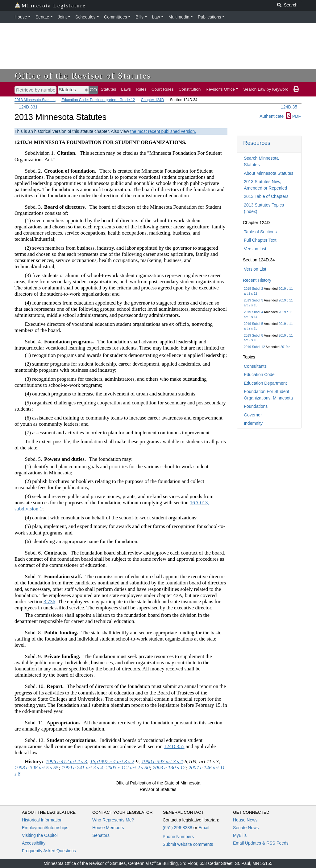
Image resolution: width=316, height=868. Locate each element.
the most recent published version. (163, 131)
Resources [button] (257, 143)
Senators (101, 835)
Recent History (257, 280)
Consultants (255, 366)
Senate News (246, 828)
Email (204, 828)
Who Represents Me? (113, 820)
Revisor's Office (220, 89)
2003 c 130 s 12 (169, 768)
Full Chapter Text (260, 240)
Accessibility (34, 843)
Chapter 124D (153, 100)
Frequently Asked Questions (49, 851)
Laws (126, 89)
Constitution (190, 89)
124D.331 (28, 107)
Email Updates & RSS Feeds (261, 843)
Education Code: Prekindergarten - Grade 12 (98, 100)
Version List (255, 249)
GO (94, 90)
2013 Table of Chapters (266, 196)
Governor (253, 415)
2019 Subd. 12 (254, 347)
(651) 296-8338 (177, 828)
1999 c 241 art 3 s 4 (82, 768)
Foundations (256, 406)
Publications (210, 17)
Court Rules (163, 89)
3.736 (49, 602)
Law (156, 17)
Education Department (265, 383)
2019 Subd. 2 (253, 289)
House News (245, 820)
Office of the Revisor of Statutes (83, 76)
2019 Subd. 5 (253, 324)
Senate (42, 17)
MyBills (240, 835)
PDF (293, 116)
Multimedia (179, 17)
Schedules (85, 17)
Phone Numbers (178, 837)
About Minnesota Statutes (268, 173)
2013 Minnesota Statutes (35, 100)
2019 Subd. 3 (253, 300)
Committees (116, 17)
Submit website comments (188, 844)
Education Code (259, 375)
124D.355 (174, 746)
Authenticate (272, 116)
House (21, 17)
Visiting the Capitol (40, 835)
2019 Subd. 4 (253, 312)
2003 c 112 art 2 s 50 (128, 768)
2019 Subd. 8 (253, 335)
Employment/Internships (45, 828)
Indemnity (253, 423)
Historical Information (42, 820)
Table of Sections (260, 232)
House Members (108, 828)
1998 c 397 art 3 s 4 (162, 762)
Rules (141, 89)
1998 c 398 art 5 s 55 (37, 768)
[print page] (296, 89)
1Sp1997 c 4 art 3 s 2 (112, 762)
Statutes (108, 89)
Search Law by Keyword (266, 89)
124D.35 (289, 107)
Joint (62, 17)
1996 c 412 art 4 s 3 (66, 762)
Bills (139, 17)
